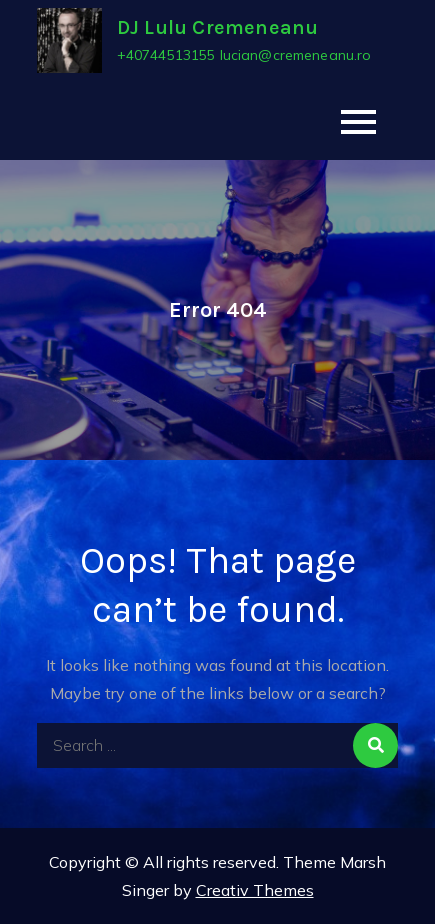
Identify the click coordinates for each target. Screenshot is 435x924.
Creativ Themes (255, 890)
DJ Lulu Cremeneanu (218, 27)
